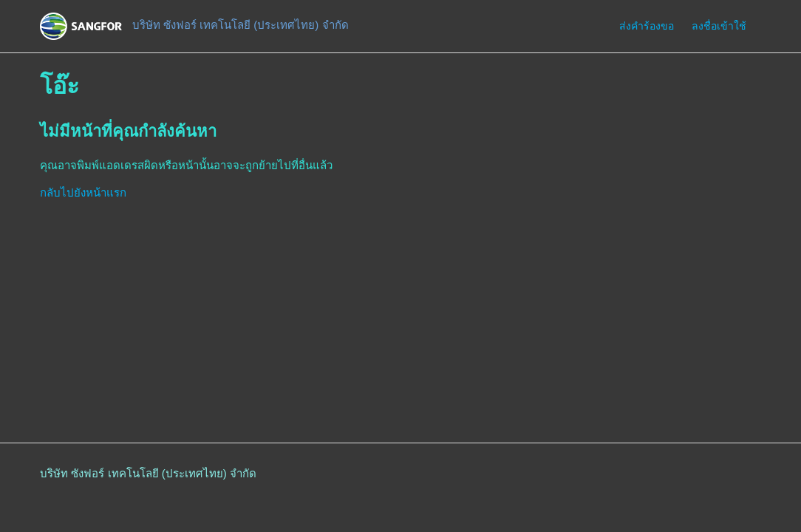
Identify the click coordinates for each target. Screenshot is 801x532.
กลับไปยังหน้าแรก (83, 192)
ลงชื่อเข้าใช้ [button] (719, 26)
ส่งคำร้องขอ (647, 26)
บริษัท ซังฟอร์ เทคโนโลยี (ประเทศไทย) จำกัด (148, 473)
